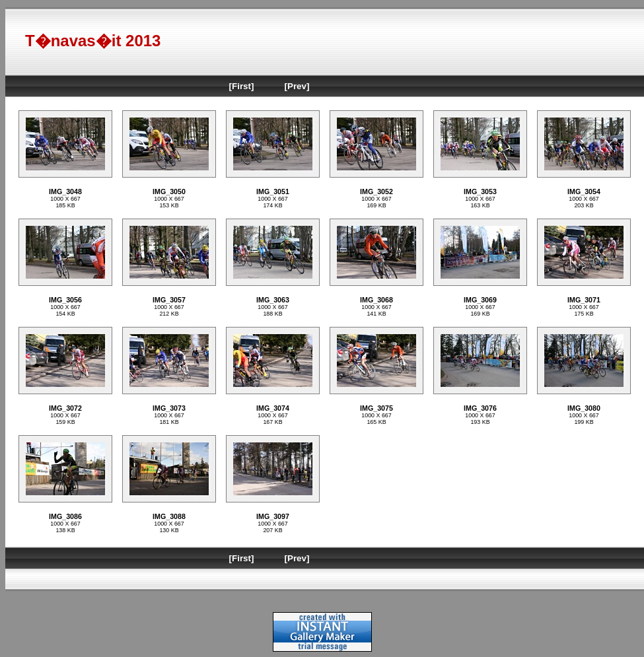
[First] (242, 86)
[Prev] (297, 86)
